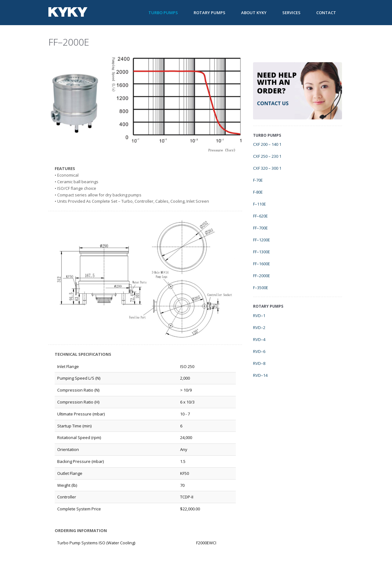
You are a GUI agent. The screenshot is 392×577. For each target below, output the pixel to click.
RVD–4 (259, 339)
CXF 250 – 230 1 (267, 156)
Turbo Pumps (163, 13)
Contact (326, 13)
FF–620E (260, 216)
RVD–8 (259, 363)
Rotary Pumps (210, 13)
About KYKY (254, 13)
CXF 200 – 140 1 (267, 144)
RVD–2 (259, 327)
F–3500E (261, 288)
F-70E (258, 180)
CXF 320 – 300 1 (267, 168)
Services (291, 13)
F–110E (259, 204)
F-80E (258, 192)
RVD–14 (260, 375)
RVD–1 (259, 316)
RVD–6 (259, 351)
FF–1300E (262, 252)
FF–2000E (262, 276)
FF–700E (260, 228)
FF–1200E (262, 240)
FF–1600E (262, 264)
